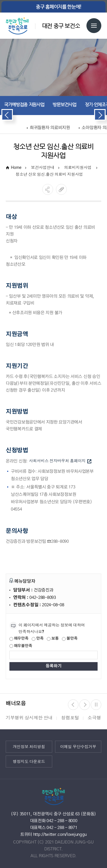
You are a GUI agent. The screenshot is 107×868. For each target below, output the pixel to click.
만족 (38, 639)
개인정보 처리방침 (29, 746)
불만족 (70, 639)
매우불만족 (21, 646)
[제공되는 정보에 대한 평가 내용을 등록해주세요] (53, 655)
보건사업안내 (43, 167)
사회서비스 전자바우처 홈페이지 (60, 461)
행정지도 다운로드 (29, 761)
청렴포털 (70, 718)
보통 (53, 639)
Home (16, 167)
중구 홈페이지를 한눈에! (59, 7)
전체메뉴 (94, 26)
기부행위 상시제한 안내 (29, 718)
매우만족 (19, 639)
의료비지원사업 (78, 167)
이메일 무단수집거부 (78, 746)
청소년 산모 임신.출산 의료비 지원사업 (49, 174)
